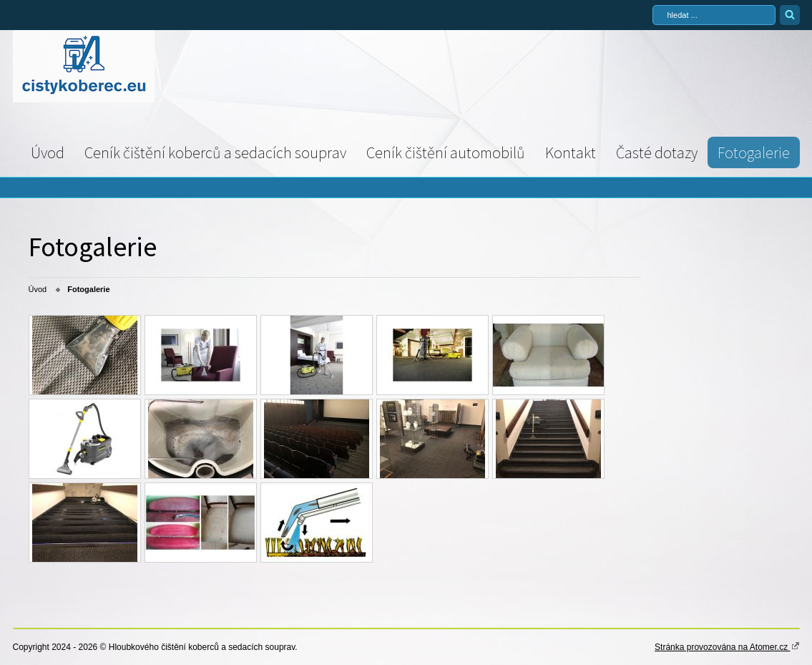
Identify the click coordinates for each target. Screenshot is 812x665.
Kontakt (571, 152)
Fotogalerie (754, 152)
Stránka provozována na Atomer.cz (727, 646)
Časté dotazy (657, 152)
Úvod (48, 152)
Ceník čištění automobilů (446, 152)
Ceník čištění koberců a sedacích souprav (215, 152)
